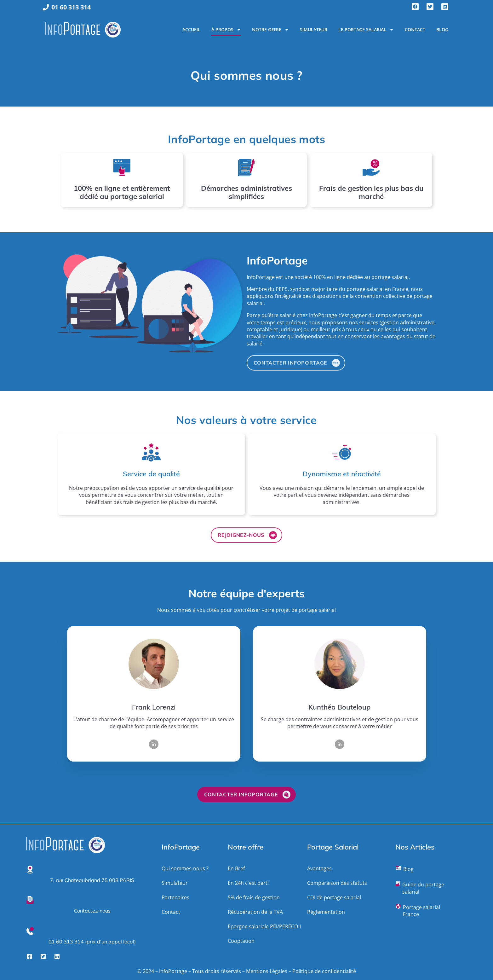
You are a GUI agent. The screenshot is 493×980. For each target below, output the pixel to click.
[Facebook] (29, 956)
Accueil (191, 29)
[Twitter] (43, 956)
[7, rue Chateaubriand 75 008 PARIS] (30, 870)
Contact (415, 29)
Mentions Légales (267, 971)
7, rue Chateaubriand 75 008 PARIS (92, 880)
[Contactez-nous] (30, 900)
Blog (442, 29)
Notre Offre (270, 30)
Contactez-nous (92, 911)
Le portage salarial (366, 30)
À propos (226, 30)
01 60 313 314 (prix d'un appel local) (92, 942)
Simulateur (314, 29)
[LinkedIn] (154, 744)
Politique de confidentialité (324, 971)
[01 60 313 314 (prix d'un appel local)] (30, 931)
